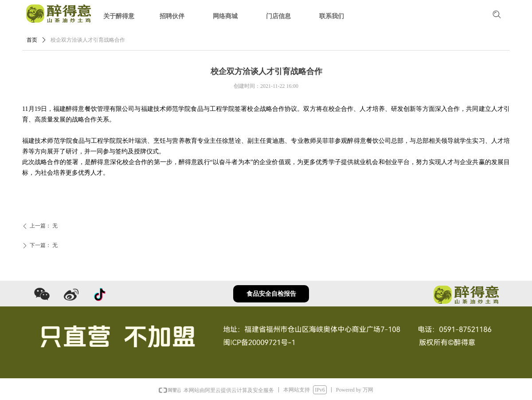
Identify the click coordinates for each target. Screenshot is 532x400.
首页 (32, 40)
